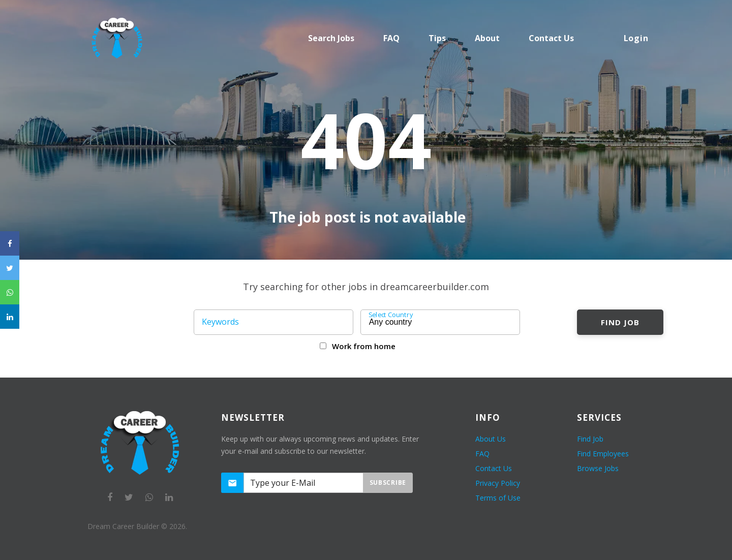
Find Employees (603, 454)
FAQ (391, 38)
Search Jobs (331, 38)
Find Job (620, 322)
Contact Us (494, 468)
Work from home (364, 346)
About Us (491, 439)
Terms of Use (498, 498)
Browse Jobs (598, 468)
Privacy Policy (498, 483)
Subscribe (388, 483)
